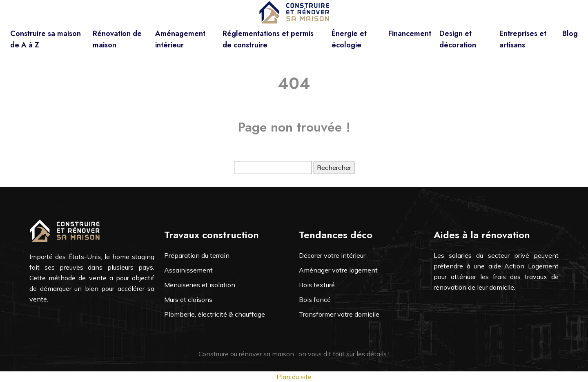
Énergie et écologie (349, 39)
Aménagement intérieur (180, 39)
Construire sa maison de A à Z (46, 39)
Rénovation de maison (117, 39)
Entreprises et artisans (523, 39)
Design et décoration (458, 39)
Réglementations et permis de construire (268, 39)
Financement (410, 34)
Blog (570, 34)
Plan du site (294, 377)
